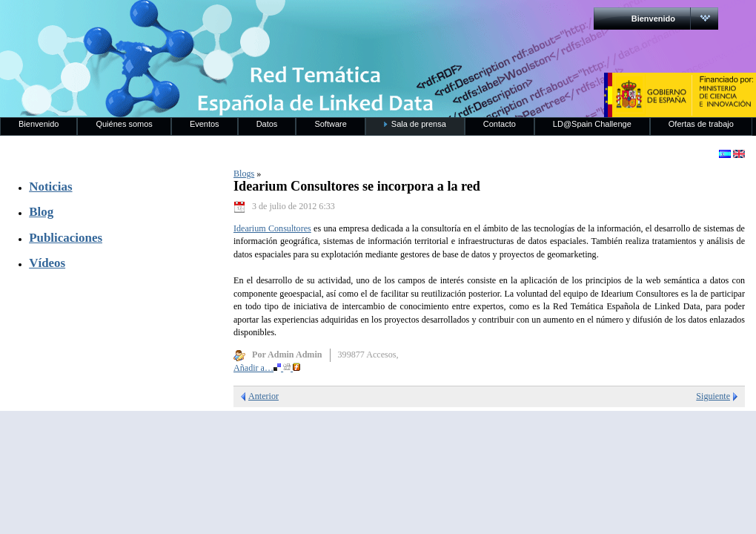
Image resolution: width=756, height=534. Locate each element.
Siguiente (713, 396)
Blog (41, 212)
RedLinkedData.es (155, 22)
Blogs (244, 174)
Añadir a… (267, 368)
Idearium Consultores (272, 228)
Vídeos (47, 263)
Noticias (50, 187)
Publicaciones (66, 238)
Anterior (263, 396)
